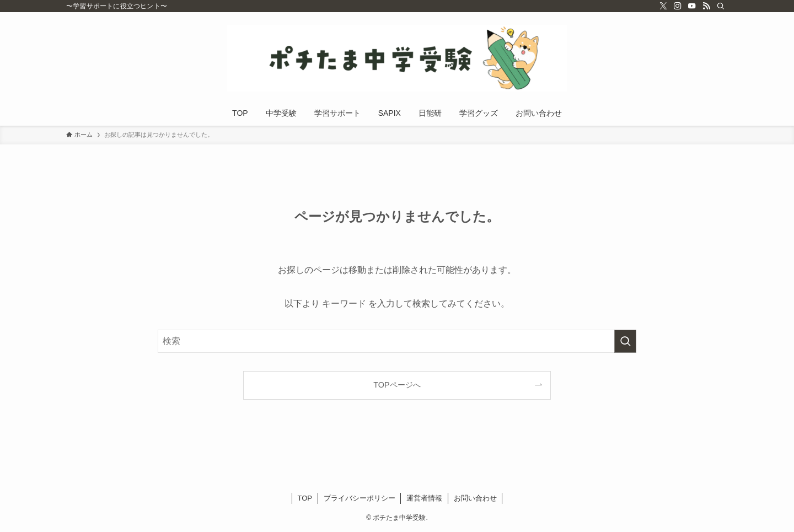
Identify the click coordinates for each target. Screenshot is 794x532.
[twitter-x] (663, 6)
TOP (305, 498)
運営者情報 (424, 498)
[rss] (706, 6)
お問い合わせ (475, 498)
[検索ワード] (397, 341)
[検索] (721, 6)
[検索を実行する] (625, 341)
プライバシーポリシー (360, 498)
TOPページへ (397, 385)
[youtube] (692, 6)
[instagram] (678, 6)
